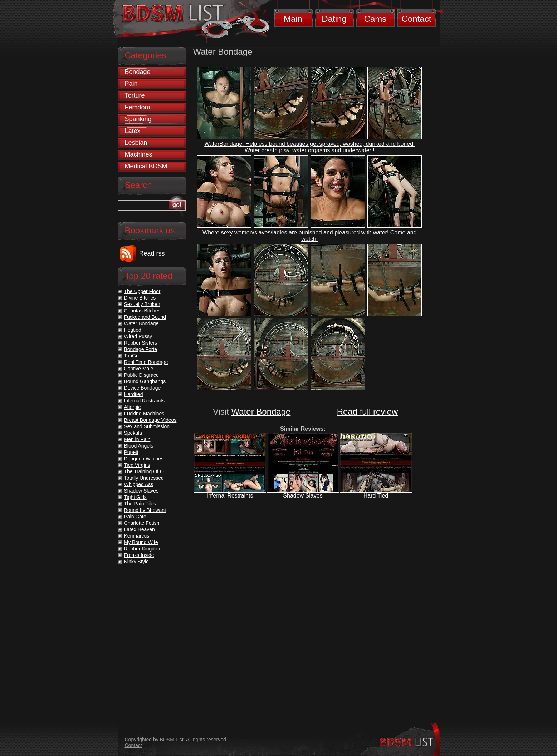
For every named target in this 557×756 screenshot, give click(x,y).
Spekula (133, 433)
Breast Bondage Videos (150, 420)
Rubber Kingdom (143, 549)
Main (293, 19)
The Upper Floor (142, 291)
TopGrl (131, 356)
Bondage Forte (141, 349)
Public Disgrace (141, 375)
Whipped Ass (139, 484)
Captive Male (139, 369)
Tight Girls (135, 497)
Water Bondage (261, 412)
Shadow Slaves (303, 496)
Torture (135, 95)
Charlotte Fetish (142, 523)
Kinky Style (136, 562)
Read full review (368, 412)
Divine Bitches (140, 298)
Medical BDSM (146, 166)
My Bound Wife (141, 542)
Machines (139, 154)
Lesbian (136, 143)
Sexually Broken (142, 304)
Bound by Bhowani (145, 510)
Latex (133, 131)
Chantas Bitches (142, 311)
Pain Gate (135, 517)
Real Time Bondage (146, 362)
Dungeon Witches (144, 459)
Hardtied (134, 394)
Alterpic (133, 407)
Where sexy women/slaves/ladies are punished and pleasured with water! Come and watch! (310, 236)
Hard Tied (376, 496)
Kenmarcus (137, 536)
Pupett (131, 452)
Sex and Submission (147, 426)
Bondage (138, 72)
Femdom (138, 107)
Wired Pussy (138, 336)
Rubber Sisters (141, 343)
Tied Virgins (137, 465)
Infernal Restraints (230, 496)
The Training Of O (144, 471)
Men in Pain (137, 439)
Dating (334, 19)
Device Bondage (143, 388)
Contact (417, 19)
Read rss (152, 253)
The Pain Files (140, 504)
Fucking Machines (144, 414)
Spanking (138, 119)
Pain (131, 84)
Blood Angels (139, 446)
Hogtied (133, 330)
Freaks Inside (139, 555)
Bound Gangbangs (145, 381)
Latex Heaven (140, 529)
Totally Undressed (144, 478)
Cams (375, 19)
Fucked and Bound (145, 317)
